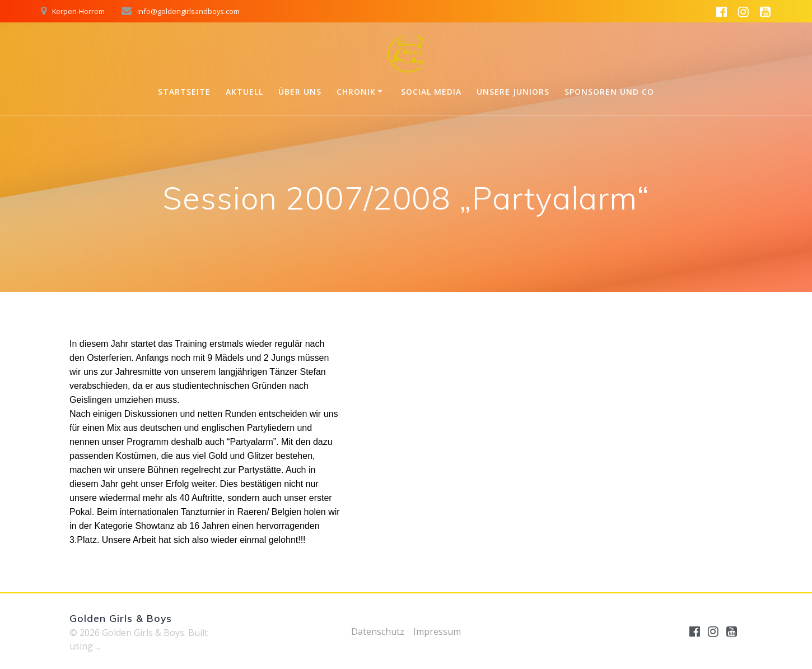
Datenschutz (378, 631)
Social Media (431, 92)
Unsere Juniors (513, 92)
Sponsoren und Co (609, 92)
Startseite (184, 92)
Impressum (437, 631)
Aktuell (244, 92)
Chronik (356, 92)
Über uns (300, 92)
